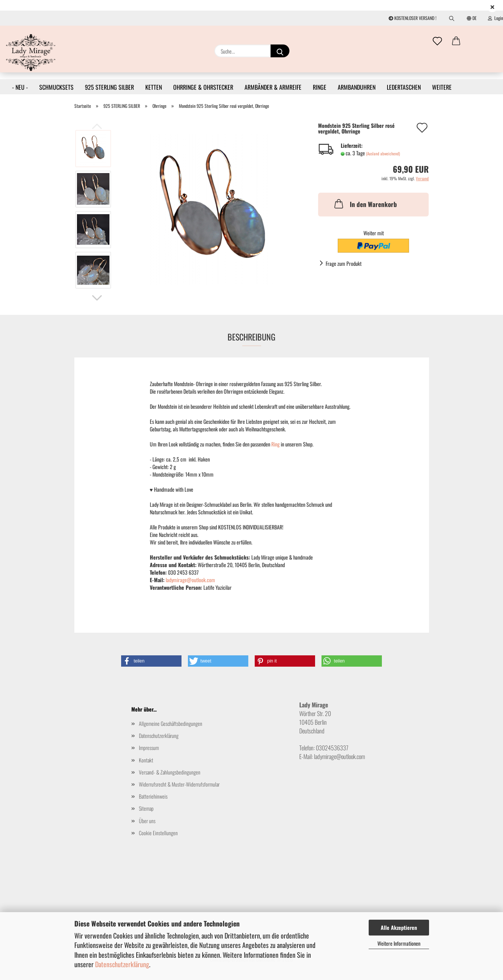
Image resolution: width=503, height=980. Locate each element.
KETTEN (154, 87)
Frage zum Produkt (344, 263)
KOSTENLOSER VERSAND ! (413, 18)
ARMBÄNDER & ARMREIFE (273, 87)
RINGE (320, 87)
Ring (276, 444)
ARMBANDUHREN (357, 87)
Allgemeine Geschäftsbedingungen (171, 723)
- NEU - (20, 87)
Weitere (442, 87)
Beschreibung (251, 337)
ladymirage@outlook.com (190, 580)
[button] (456, 41)
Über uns (147, 821)
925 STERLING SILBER (109, 87)
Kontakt (146, 760)
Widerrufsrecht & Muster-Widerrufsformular (179, 784)
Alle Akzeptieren (399, 927)
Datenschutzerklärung (122, 964)
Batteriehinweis (153, 796)
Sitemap (146, 808)
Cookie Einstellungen (158, 833)
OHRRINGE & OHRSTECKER (203, 87)
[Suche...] (280, 51)
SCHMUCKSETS (56, 87)
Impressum (149, 748)
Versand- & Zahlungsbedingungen (170, 772)
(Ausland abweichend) (383, 153)
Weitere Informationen (399, 943)
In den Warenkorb (365, 204)
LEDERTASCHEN (404, 87)
